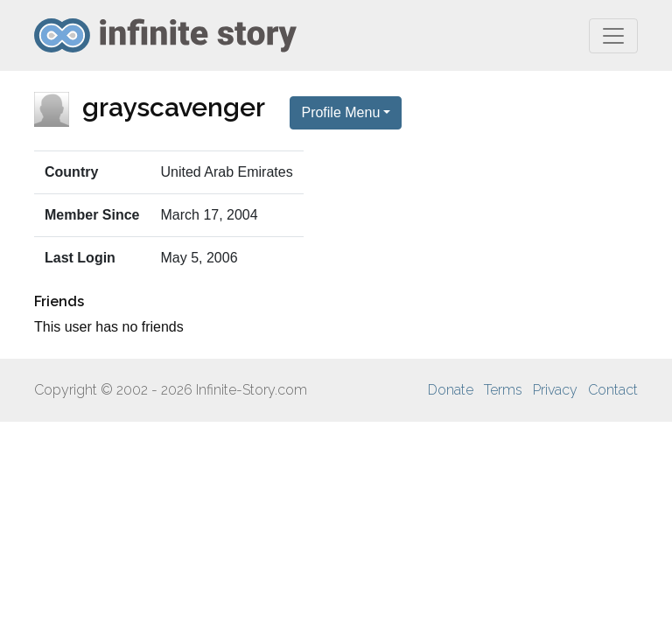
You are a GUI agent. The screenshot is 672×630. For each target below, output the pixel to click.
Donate (451, 390)
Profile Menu (340, 112)
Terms (503, 390)
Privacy (555, 390)
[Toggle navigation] (613, 36)
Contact (613, 390)
